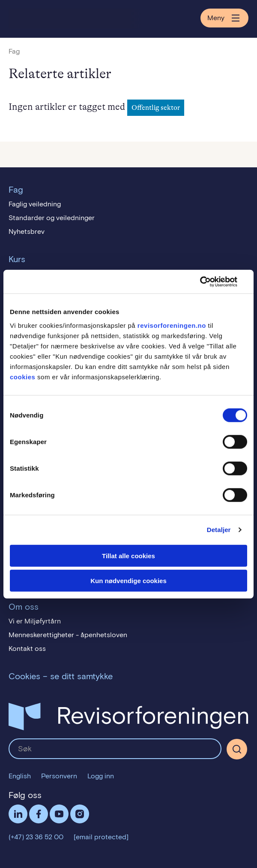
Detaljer (219, 530)
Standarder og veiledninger (52, 218)
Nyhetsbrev (27, 231)
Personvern (59, 776)
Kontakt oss (27, 649)
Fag (14, 51)
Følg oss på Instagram (80, 814)
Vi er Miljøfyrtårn (35, 621)
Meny (224, 18)
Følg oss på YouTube (59, 814)
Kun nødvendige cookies (128, 581)
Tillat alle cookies (128, 555)
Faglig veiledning (35, 204)
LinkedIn (18, 814)
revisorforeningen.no (172, 325)
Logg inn (101, 776)
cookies (22, 377)
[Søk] (237, 749)
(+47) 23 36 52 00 (36, 837)
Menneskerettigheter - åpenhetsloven (68, 635)
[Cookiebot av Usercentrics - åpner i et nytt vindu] (210, 281)
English (20, 776)
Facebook (39, 814)
